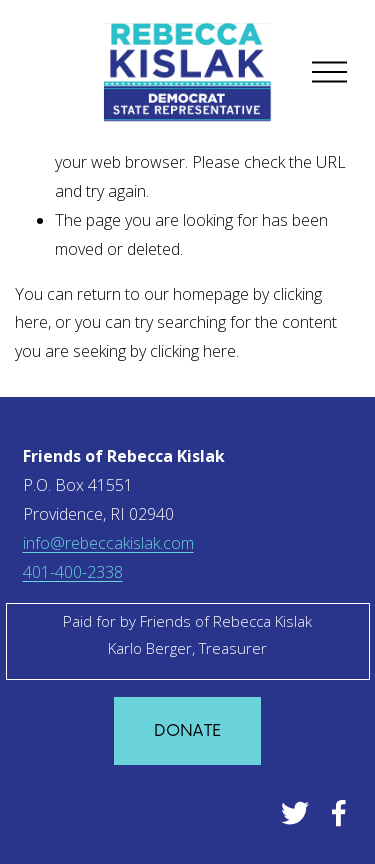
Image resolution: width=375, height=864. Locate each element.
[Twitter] (295, 813)
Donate (188, 731)
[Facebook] (339, 813)
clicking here (193, 351)
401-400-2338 (73, 572)
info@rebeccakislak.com (108, 543)
